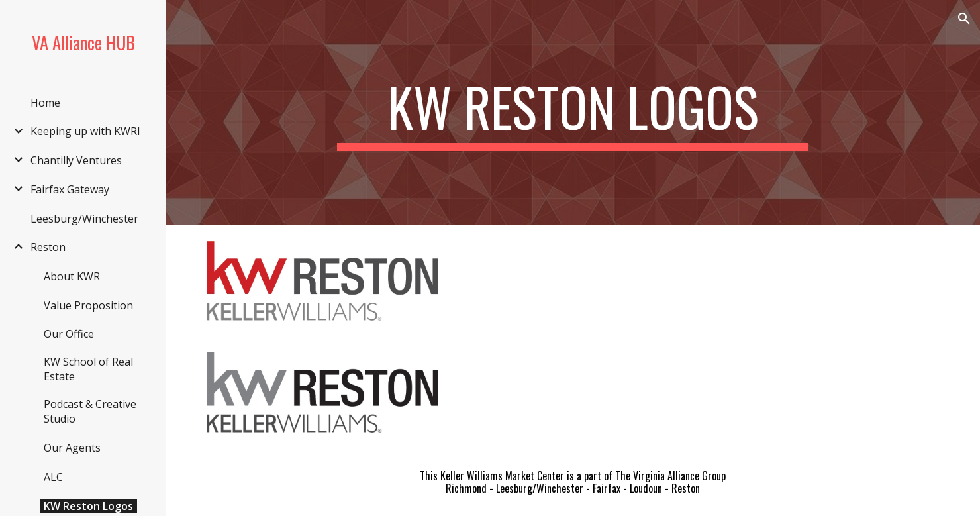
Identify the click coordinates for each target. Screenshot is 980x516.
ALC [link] (53, 477)
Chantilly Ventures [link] (76, 160)
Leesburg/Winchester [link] (84, 219)
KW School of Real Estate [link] (88, 369)
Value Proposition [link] (88, 305)
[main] (573, 113)
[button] (964, 19)
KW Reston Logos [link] (88, 506)
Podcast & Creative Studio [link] (90, 411)
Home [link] (45, 103)
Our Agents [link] (72, 448)
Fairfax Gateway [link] (70, 189)
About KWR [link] (72, 276)
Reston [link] (48, 247)
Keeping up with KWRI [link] (85, 131)
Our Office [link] (69, 334)
